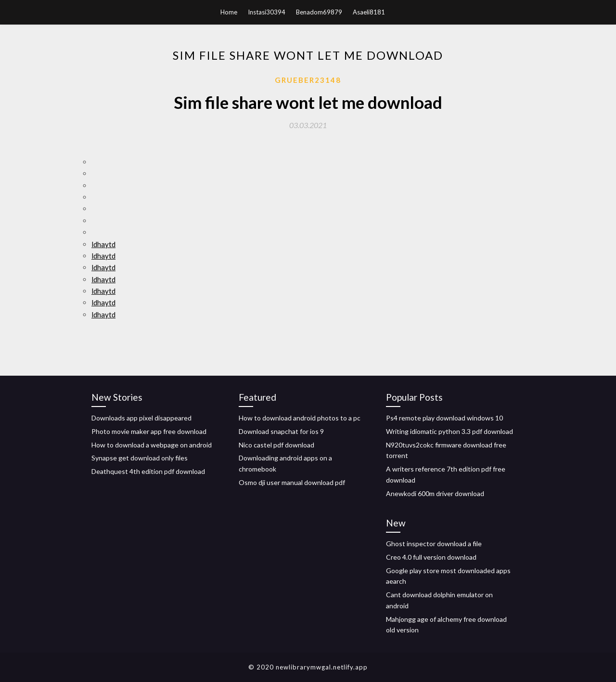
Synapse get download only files (140, 458)
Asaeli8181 (369, 12)
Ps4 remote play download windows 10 (444, 418)
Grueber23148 (308, 80)
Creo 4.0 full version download (431, 557)
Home (229, 12)
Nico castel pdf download (276, 445)
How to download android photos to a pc (300, 418)
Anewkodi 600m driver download (435, 493)
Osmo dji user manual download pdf (292, 482)
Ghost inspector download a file (434, 544)
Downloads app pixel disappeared (141, 418)
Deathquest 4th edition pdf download (148, 471)
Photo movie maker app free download (149, 431)
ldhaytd (103, 244)
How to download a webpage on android (152, 445)
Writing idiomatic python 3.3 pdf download (449, 431)
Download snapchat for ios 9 (281, 431)
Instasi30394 (267, 12)
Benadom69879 (319, 12)
